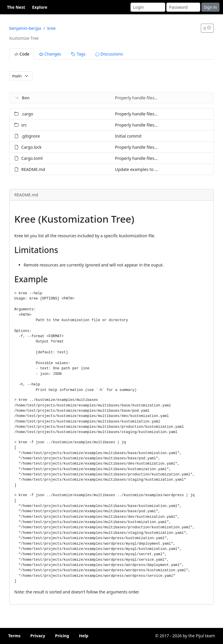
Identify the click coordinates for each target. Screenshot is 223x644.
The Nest (16, 7)
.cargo (27, 114)
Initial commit (128, 136)
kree (52, 28)
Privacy (38, 636)
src (24, 125)
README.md (33, 169)
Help (84, 636)
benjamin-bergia (25, 28)
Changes (50, 54)
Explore (40, 7)
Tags (78, 54)
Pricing (62, 636)
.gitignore (31, 136)
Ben (26, 98)
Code (22, 54)
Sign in (210, 7)
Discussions (109, 54)
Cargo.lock (31, 147)
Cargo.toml (32, 158)
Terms (14, 636)
